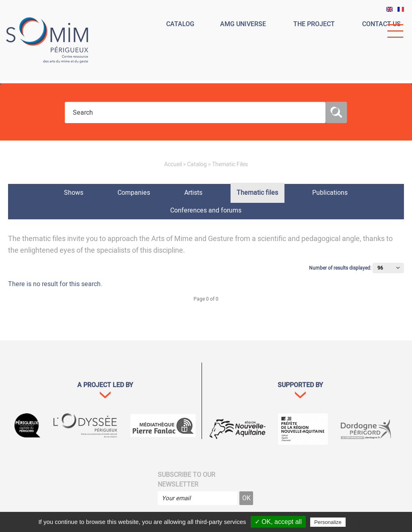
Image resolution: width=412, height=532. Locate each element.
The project (314, 24)
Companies (134, 193)
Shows (74, 193)
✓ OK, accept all (278, 522)
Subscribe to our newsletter (186, 480)
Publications (330, 193)
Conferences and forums (206, 210)
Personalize (328, 522)
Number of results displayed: (341, 268)
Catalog (180, 24)
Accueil (173, 164)
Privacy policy (365, 522)
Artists (193, 193)
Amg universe (243, 24)
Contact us (381, 24)
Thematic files (257, 193)
